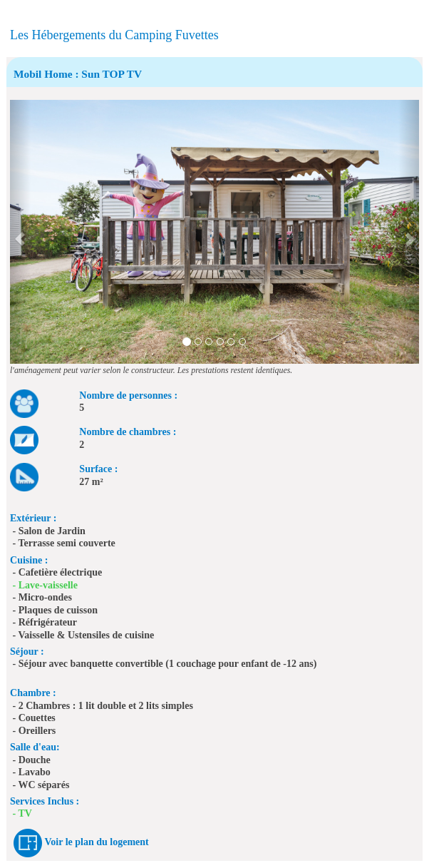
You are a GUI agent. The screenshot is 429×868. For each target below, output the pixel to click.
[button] (20, 232)
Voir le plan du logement (97, 842)
